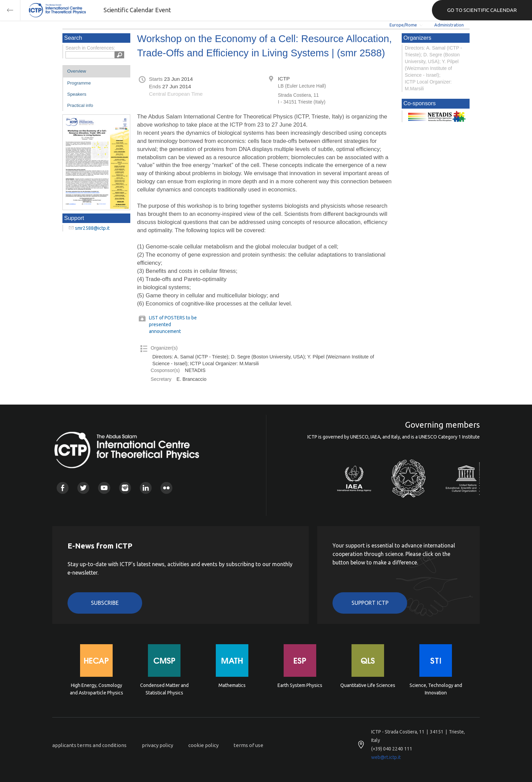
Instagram (125, 488)
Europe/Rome (403, 25)
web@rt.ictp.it (386, 757)
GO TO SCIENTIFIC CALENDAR (482, 10)
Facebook (63, 488)
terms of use (249, 745)
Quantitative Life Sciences (368, 685)
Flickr (166, 488)
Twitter (83, 488)
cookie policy (203, 745)
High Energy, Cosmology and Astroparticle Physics (97, 689)
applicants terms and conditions (89, 745)
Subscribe (105, 603)
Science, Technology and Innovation (436, 689)
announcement (165, 331)
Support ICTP (370, 603)
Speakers (77, 94)
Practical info (80, 105)
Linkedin (146, 488)
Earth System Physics (300, 685)
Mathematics (232, 685)
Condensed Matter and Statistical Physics (164, 689)
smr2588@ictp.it (92, 228)
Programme (79, 83)
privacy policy (157, 745)
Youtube (104, 488)
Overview (77, 71)
